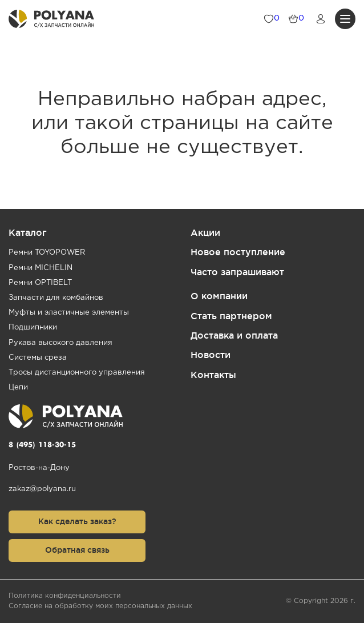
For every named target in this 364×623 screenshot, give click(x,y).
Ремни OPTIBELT (40, 283)
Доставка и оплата (234, 335)
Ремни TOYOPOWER (47, 253)
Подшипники (33, 327)
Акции (205, 232)
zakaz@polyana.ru (42, 489)
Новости (211, 355)
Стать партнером (231, 316)
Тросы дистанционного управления (77, 373)
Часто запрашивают (237, 272)
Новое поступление (238, 252)
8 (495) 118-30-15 (42, 445)
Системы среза (38, 358)
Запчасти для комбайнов (56, 298)
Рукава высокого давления (60, 343)
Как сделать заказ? (77, 521)
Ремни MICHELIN (41, 268)
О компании (219, 296)
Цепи (18, 387)
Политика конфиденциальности (65, 596)
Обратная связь (77, 550)
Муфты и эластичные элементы (69, 313)
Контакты (213, 375)
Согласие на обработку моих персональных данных (100, 606)
